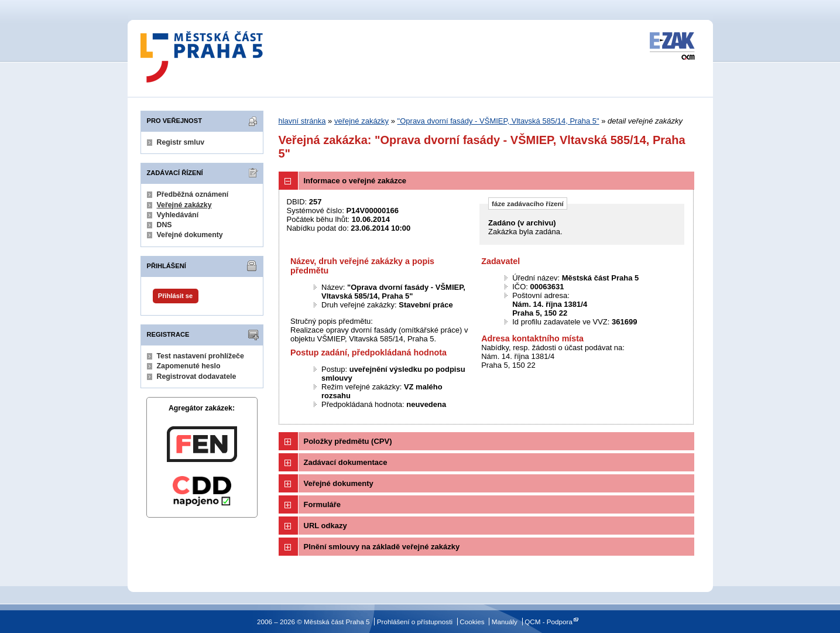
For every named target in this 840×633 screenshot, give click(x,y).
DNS (164, 225)
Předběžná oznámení (193, 194)
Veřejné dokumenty (190, 235)
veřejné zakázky (361, 121)
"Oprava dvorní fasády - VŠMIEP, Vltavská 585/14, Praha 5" (498, 121)
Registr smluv (181, 142)
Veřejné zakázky (184, 205)
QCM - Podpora (548, 622)
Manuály (505, 622)
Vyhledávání (178, 215)
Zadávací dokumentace (346, 462)
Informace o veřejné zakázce (355, 181)
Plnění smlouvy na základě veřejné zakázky (382, 547)
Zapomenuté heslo (189, 366)
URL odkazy (325, 526)
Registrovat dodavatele (197, 377)
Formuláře (323, 504)
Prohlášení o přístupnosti (415, 622)
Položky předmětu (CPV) (348, 441)
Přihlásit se (175, 296)
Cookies (472, 622)
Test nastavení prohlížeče (200, 356)
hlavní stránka (302, 121)
